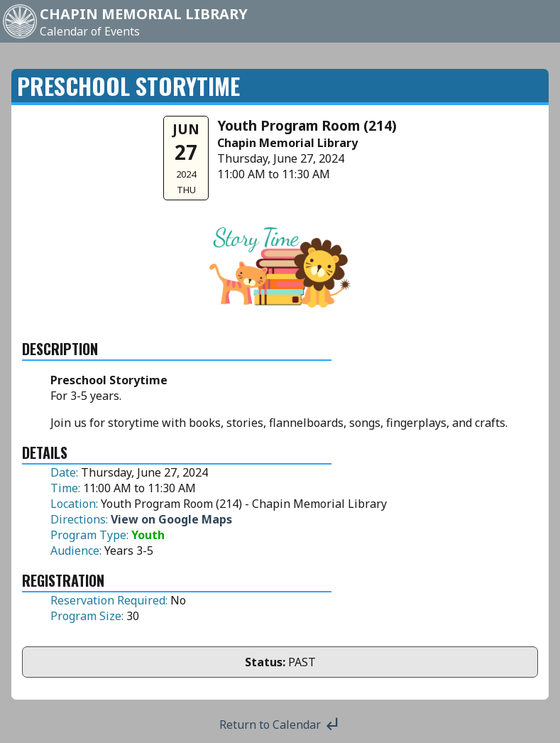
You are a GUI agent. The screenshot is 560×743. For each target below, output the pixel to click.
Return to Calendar (280, 725)
